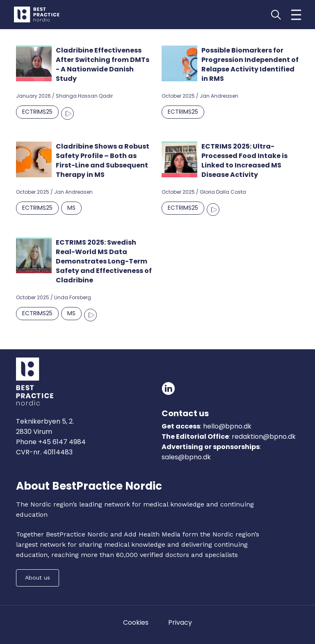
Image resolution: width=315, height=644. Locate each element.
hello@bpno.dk (226, 426)
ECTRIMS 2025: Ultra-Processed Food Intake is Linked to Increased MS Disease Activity (244, 160)
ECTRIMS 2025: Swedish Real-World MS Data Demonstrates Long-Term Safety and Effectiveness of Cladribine (104, 261)
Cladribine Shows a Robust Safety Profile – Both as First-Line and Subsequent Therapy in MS (103, 160)
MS (71, 208)
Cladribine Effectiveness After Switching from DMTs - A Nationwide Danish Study (103, 64)
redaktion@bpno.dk (264, 437)
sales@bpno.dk (186, 457)
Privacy (180, 622)
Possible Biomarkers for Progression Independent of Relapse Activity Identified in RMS (250, 64)
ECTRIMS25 (37, 112)
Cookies (136, 622)
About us (38, 578)
